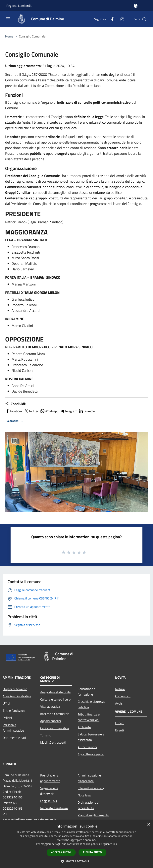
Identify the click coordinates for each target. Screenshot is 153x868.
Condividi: (15, 404)
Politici (7, 718)
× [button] (149, 825)
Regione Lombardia (19, 6)
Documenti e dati (14, 738)
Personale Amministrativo (13, 728)
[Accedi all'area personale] (136, 6)
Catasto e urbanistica (55, 728)
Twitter (31, 411)
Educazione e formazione (87, 692)
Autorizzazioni (87, 747)
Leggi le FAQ (49, 801)
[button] (76, 861)
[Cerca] (144, 19)
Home (9, 36)
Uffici (6, 703)
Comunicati (123, 696)
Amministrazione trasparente (89, 778)
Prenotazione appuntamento (50, 778)
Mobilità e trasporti (53, 742)
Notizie (120, 689)
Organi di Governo (15, 689)
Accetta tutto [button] (61, 852)
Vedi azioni (16, 421)
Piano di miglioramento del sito (93, 818)
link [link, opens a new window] (115, 844)
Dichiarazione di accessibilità (88, 805)
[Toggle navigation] (8, 19)
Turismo (46, 735)
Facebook (14, 411)
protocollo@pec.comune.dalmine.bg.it (29, 820)
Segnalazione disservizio (49, 791)
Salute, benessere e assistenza (91, 737)
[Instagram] (121, 19)
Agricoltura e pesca (91, 754)
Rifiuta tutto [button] (93, 852)
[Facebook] (111, 19)
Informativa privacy (91, 788)
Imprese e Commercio (55, 714)
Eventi (120, 730)
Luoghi (120, 723)
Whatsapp (49, 411)
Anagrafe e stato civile (55, 692)
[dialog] (76, 844)
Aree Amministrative (17, 696)
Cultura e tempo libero (55, 699)
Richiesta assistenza (54, 808)
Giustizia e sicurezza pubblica (91, 704)
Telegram (69, 411)
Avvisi (119, 703)
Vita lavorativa (50, 707)
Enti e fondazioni (14, 711)
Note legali (85, 795)
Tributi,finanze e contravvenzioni (89, 717)
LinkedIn (87, 411)
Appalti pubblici (51, 721)
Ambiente (84, 727)
